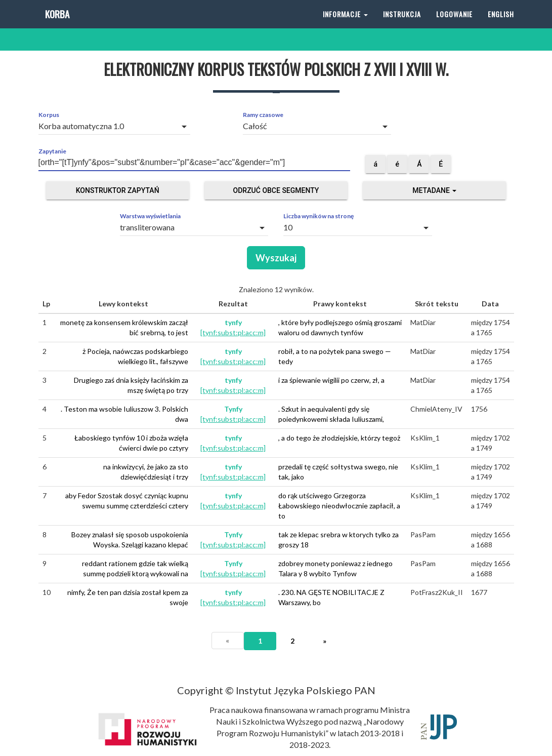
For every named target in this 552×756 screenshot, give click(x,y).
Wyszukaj (276, 258)
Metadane (434, 190)
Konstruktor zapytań (118, 190)
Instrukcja (402, 25)
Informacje (345, 25)
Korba (56, 25)
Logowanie (454, 25)
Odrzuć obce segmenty (276, 190)
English (501, 25)
